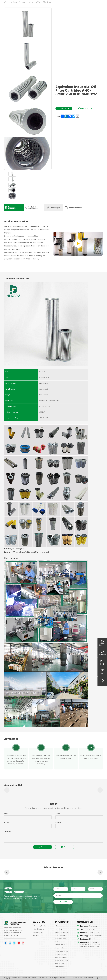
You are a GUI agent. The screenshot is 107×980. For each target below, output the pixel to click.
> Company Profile (39, 926)
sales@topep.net (91, 926)
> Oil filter (59, 929)
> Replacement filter (62, 926)
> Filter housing (60, 967)
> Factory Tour (38, 932)
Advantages (53, 208)
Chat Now (83, 108)
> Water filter (60, 964)
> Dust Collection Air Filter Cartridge (62, 934)
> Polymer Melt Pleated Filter (60, 946)
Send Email (64, 108)
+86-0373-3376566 (90, 929)
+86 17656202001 (92, 933)
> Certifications (38, 929)
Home (15, 2)
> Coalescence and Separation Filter (62, 953)
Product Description (11, 208)
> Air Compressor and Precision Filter (62, 959)
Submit (43, 847)
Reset (64, 847)
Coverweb (90, 978)
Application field (73, 208)
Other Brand (47, 2)
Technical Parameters (31, 208)
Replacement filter (34, 2)
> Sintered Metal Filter (61, 940)
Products (22, 2)
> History (36, 935)
